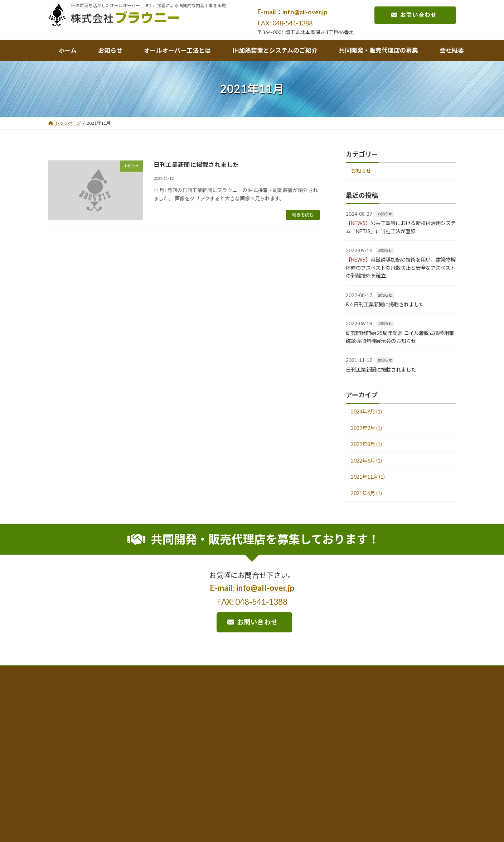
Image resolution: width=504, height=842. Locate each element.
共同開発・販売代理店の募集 (374, 752)
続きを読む (303, 215)
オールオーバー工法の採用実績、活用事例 (166, 772)
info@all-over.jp (306, 12)
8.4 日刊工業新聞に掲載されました (390, 306)
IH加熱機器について (262, 763)
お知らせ (363, 172)
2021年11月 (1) (371, 487)
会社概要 (71, 777)
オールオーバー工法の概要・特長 (158, 763)
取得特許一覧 (139, 792)
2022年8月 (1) (369, 451)
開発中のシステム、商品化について (277, 772)
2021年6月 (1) (369, 505)
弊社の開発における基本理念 (374, 763)
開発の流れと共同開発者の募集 (377, 772)
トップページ (76, 752)
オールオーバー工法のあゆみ (154, 782)
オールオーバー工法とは (148, 752)
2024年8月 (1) (369, 414)
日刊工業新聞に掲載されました (199, 164)
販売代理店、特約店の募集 (372, 782)
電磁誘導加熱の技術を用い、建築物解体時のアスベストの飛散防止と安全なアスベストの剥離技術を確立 (400, 269)
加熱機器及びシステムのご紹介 (273, 752)
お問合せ (71, 790)
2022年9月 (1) (369, 433)
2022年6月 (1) (369, 469)
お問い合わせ (410, 16)
